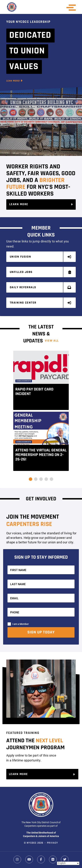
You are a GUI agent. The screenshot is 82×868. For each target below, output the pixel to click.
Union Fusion (41, 257)
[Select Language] (68, 863)
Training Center (41, 303)
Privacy (53, 843)
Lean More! (14, 81)
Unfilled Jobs (41, 272)
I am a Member (21, 624)
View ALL (52, 341)
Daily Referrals (41, 287)
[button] (31, 479)
